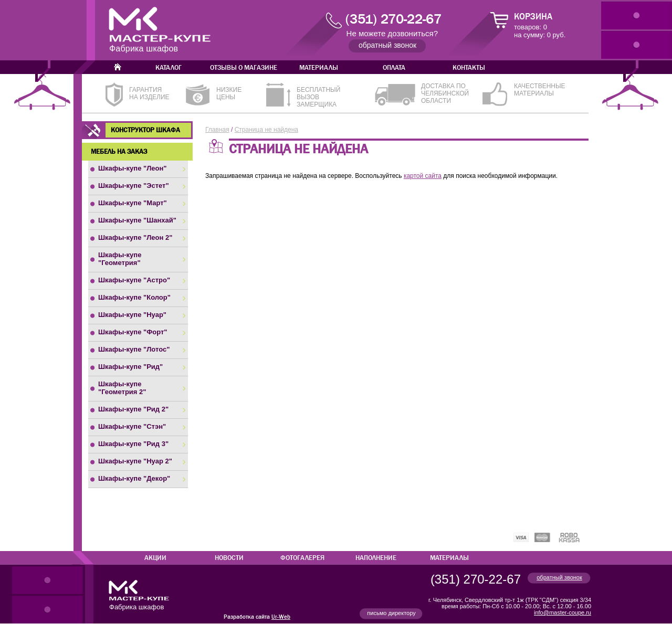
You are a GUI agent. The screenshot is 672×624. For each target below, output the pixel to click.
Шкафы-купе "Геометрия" (120, 259)
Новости (229, 558)
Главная (217, 130)
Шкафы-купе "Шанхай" (137, 220)
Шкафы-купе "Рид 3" (133, 444)
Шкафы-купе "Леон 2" (135, 237)
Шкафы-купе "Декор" (134, 478)
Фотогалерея (302, 558)
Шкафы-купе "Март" (133, 203)
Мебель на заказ (119, 152)
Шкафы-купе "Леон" (133, 168)
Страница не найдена (266, 130)
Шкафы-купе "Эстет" (134, 186)
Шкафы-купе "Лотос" (134, 349)
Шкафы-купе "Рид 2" (133, 409)
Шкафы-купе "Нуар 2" (135, 461)
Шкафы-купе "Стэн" (132, 426)
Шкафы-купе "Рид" (130, 367)
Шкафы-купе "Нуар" (132, 315)
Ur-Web (281, 617)
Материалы (449, 558)
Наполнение (376, 558)
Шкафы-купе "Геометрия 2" (122, 388)
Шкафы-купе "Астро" (134, 280)
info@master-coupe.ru (563, 612)
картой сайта (423, 176)
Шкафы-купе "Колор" (134, 297)
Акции (155, 558)
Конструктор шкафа (145, 130)
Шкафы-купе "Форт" (133, 332)
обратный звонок (559, 577)
